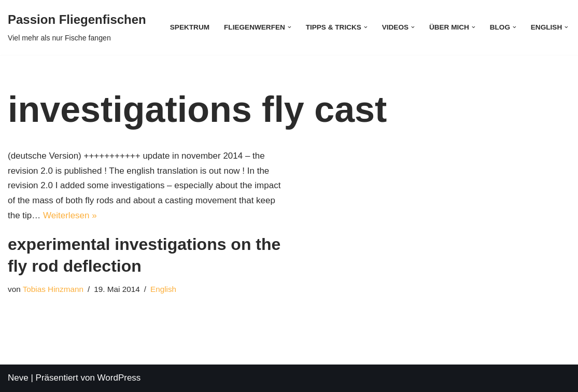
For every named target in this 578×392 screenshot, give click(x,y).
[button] (290, 27)
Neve (18, 378)
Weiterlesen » (70, 215)
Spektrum (190, 27)
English (163, 289)
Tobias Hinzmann (53, 289)
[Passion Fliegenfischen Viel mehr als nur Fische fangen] (77, 27)
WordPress (119, 378)
